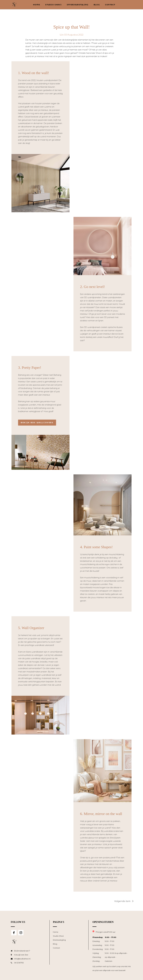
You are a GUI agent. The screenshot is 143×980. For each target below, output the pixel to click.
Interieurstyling (78, 5)
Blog (97, 5)
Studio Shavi (53, 5)
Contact (110, 5)
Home (37, 5)
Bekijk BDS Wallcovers (37, 423)
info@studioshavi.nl (22, 959)
